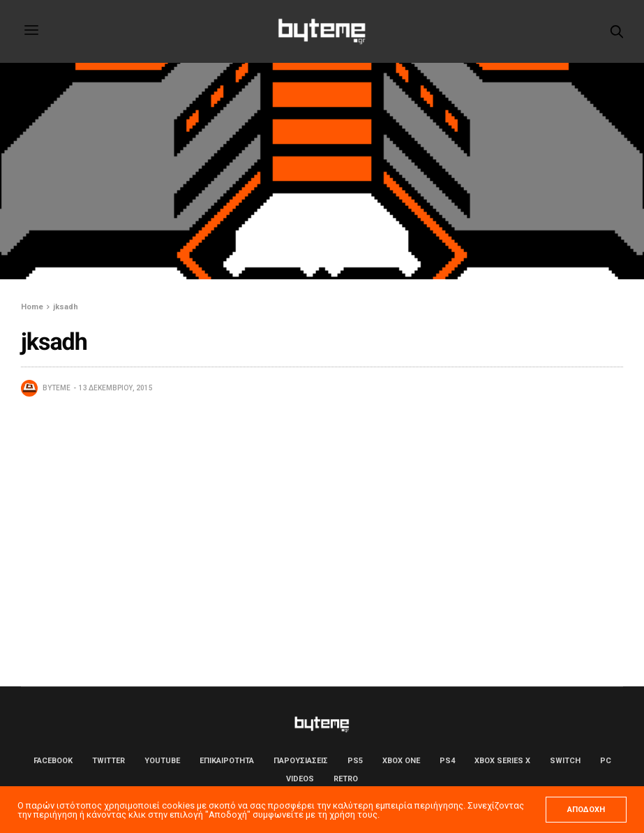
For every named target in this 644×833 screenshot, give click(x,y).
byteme (57, 388)
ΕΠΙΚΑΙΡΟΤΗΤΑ (227, 761)
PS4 (447, 761)
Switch (565, 761)
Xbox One (401, 761)
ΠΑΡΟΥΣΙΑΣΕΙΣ (301, 761)
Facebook (53, 761)
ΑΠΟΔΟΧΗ (586, 810)
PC (606, 761)
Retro (346, 779)
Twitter (108, 761)
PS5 (355, 761)
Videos (300, 779)
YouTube (162, 761)
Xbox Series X (502, 761)
